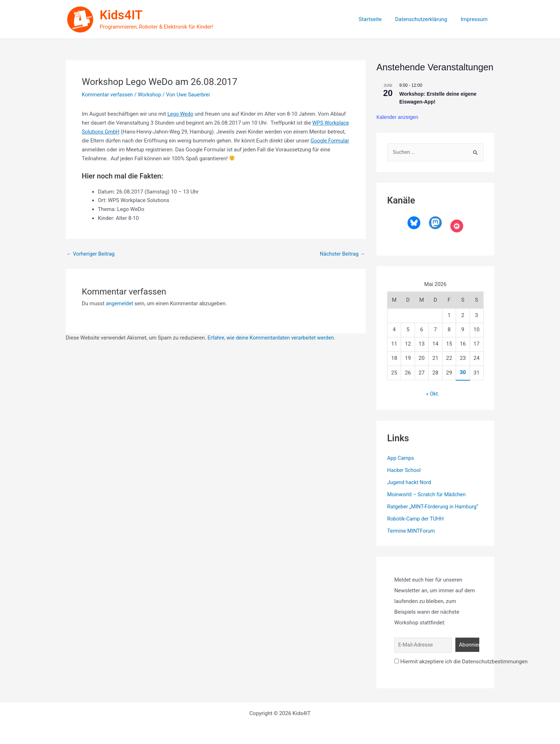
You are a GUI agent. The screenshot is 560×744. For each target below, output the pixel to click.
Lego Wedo (181, 114)
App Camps (401, 458)
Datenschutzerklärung (425, 19)
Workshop (151, 95)
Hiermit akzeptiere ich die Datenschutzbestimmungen (461, 661)
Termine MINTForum (412, 531)
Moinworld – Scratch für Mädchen (428, 494)
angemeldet (120, 303)
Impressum (476, 19)
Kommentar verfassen (108, 95)
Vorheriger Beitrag (91, 253)
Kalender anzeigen (397, 117)
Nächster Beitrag (342, 253)
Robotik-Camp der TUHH (416, 518)
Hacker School (404, 470)
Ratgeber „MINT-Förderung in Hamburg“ (434, 507)
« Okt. (433, 394)
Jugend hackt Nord (410, 482)
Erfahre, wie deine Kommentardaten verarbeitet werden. (273, 337)
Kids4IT (121, 15)
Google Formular (102, 149)
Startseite (377, 19)
